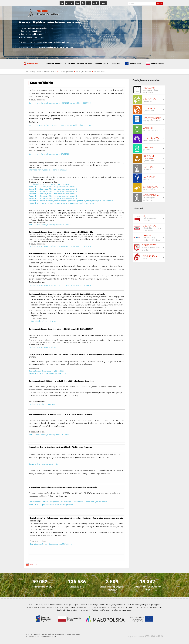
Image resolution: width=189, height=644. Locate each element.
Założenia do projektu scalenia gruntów (44, 464)
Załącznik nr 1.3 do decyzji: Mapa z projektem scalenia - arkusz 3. (53, 191)
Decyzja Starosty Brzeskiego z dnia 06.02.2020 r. (47, 371)
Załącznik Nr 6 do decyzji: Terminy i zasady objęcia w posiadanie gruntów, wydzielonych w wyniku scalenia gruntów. (72, 201)
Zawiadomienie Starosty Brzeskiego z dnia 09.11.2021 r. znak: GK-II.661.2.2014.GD (60, 246)
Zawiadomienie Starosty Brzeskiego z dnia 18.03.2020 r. (50, 435)
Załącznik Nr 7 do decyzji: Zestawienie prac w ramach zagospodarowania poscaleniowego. (63, 203)
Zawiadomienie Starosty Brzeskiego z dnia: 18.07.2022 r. (50, 225)
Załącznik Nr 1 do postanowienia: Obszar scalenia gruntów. (51, 505)
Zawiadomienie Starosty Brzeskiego (45, 321)
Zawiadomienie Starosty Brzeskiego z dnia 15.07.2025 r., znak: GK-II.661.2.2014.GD (60, 103)
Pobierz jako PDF (33, 564)
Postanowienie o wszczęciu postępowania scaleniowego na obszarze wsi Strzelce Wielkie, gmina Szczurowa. (69, 502)
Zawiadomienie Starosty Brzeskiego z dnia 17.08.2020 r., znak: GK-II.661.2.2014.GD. (60, 285)
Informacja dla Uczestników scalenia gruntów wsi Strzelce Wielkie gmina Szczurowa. (60, 125)
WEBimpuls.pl (154, 636)
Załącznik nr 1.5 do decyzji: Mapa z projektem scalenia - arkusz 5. (53, 196)
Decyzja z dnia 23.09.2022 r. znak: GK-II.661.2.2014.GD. (49, 184)
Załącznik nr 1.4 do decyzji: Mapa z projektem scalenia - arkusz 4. (53, 194)
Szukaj (160, 3)
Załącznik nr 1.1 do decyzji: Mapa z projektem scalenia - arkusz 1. (53, 187)
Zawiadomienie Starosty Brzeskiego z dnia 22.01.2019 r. (51, 544)
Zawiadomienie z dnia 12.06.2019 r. (42, 404)
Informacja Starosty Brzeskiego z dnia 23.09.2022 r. (48, 170)
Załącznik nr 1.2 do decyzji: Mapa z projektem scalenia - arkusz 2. (53, 189)
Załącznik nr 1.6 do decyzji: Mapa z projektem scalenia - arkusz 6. (53, 198)
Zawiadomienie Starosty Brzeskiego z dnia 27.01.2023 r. (50, 154)
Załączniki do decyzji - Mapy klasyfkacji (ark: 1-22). (48, 373)
